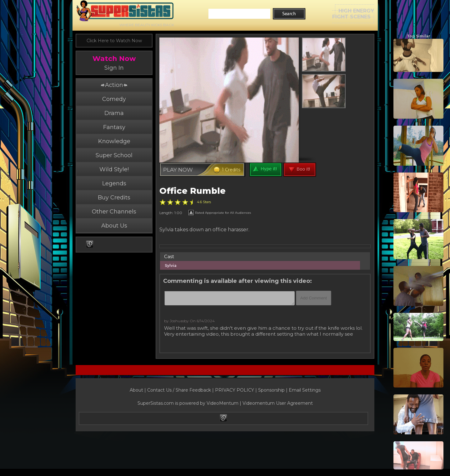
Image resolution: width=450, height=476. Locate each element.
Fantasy (114, 127)
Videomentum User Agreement (278, 403)
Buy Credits (114, 198)
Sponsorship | (273, 390)
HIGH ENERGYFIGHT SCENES (353, 14)
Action (114, 85)
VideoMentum (222, 403)
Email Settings (305, 390)
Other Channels (114, 212)
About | (138, 390)
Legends (114, 183)
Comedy (114, 99)
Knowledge (114, 141)
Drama (114, 113)
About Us (114, 226)
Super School (114, 155)
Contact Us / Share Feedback (179, 390)
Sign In (114, 68)
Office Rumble (192, 191)
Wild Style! (114, 169)
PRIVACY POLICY (235, 390)
